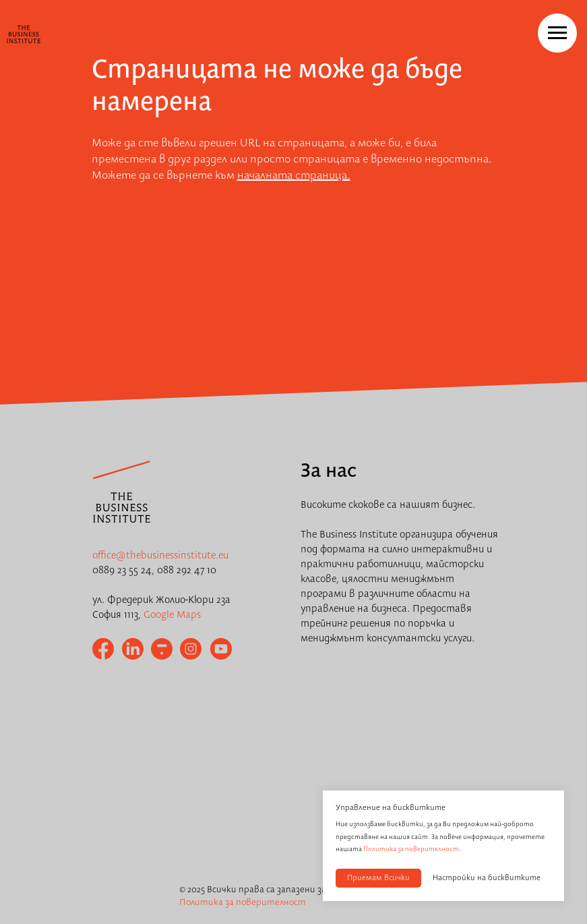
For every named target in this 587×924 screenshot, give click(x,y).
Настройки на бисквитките (487, 878)
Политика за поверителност (411, 849)
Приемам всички (378, 878)
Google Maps (172, 615)
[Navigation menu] (557, 33)
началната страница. (294, 176)
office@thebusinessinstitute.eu (160, 556)
